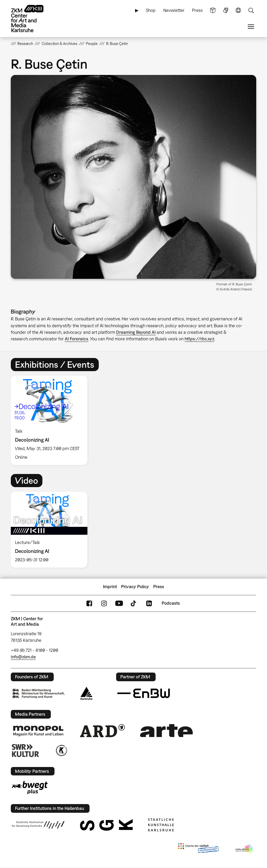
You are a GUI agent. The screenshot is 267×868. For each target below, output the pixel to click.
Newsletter (174, 10)
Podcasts (171, 603)
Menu (251, 27)
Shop (151, 10)
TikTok (134, 603)
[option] (51, 420)
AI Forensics (76, 339)
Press (197, 10)
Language (238, 10)
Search (251, 10)
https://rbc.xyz (199, 339)
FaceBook (89, 603)
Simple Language (213, 10)
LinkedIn (149, 603)
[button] (134, 177)
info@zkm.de (23, 657)
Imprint (110, 587)
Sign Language (226, 10)
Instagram (104, 603)
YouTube (119, 603)
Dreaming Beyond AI (136, 332)
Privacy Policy (135, 587)
